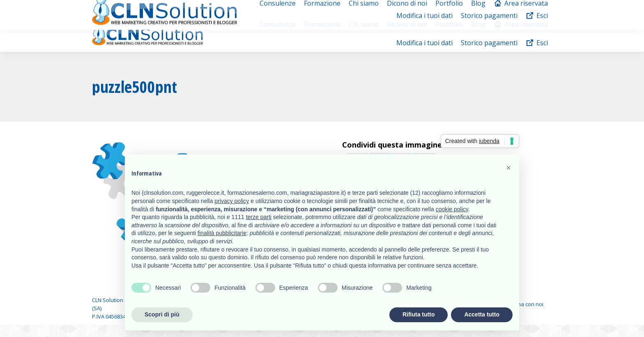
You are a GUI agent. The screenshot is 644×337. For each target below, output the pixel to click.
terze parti (259, 217)
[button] (508, 168)
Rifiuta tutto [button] (419, 314)
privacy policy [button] (232, 201)
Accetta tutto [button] (482, 314)
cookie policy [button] (452, 209)
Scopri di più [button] (162, 314)
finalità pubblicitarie (222, 233)
